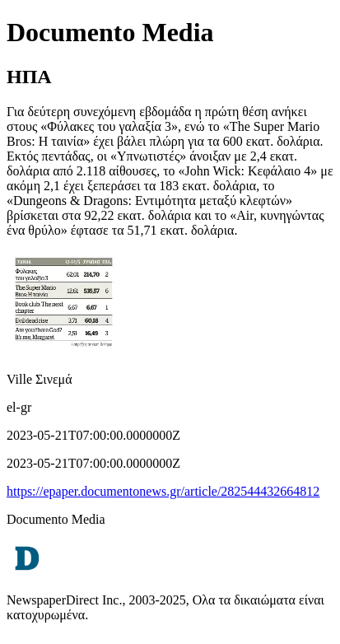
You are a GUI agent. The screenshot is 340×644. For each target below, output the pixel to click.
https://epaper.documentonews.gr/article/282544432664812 (163, 491)
